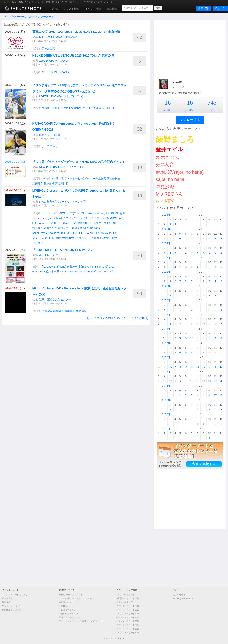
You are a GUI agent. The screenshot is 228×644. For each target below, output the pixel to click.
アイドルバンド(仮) (44, 238)
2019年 (166, 314)
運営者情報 (7, 598)
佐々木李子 (53, 272)
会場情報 (112, 9)
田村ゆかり (64, 606)
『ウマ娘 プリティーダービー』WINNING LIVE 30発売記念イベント (79, 162)
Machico (90, 178)
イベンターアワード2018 (128, 629)
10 (198, 324)
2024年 (166, 243)
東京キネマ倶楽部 (50, 135)
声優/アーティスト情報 (66, 9)
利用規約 (6, 602)
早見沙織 (165, 187)
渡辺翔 (86, 108)
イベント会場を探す (125, 602)
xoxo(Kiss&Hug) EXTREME (103, 213)
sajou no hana (92, 228)
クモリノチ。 (71, 218)
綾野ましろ (175, 139)
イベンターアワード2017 (128, 625)
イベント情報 (93, 9)
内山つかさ (50, 228)
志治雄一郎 (109, 108)
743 (212, 102)
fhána (45, 267)
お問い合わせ (179, 595)
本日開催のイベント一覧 (127, 598)
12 (192, 367)
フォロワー (190, 110)
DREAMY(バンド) (105, 233)
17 (215, 381)
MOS (62, 213)
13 (204, 324)
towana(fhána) (58, 267)
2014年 (166, 386)
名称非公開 (80, 223)
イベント (212, 110)
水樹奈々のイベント (68, 602)
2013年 (166, 400)
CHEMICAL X (69, 233)
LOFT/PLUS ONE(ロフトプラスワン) (61, 96)
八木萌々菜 (76, 228)
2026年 (166, 215)
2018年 (166, 329)
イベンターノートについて (15, 595)
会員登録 (203, 8)
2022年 (166, 272)
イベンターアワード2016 (128, 621)
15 (180, 367)
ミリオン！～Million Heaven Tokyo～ (98, 238)
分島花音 (165, 165)
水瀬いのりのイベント (69, 614)
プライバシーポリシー (13, 606)
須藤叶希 (38, 183)
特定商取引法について (13, 610)
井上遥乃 (101, 178)
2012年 (166, 414)
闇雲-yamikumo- (66, 238)
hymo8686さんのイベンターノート (33, 17)
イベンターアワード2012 (128, 606)
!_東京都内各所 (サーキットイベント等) (63, 202)
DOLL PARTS (86, 233)
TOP (5, 17)
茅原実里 (47, 311)
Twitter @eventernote (183, 598)
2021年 (166, 286)
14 (186, 367)
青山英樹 (70, 311)
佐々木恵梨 (165, 201)
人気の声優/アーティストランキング (76, 598)
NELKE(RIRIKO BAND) (56, 72)
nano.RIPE (39, 272)
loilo (35, 223)
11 (170, 352)
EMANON (111, 218)
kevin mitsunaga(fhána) (101, 267)
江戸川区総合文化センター (55, 299)
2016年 (166, 357)
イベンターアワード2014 (128, 614)
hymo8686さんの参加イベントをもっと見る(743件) (118, 318)
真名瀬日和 (62, 183)
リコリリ (38, 243)
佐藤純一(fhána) (77, 267)
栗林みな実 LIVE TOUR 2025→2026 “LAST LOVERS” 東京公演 (76, 32)
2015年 (166, 372)
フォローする (190, 120)
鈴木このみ (168, 157)
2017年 (166, 343)
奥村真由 (63, 228)
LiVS (121, 218)
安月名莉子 (52, 223)
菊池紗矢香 (114, 178)
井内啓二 (47, 108)
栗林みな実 (48, 48)
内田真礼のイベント (68, 610)
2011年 (166, 429)
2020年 (166, 300)
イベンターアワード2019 (128, 633)
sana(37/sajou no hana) (67, 108)
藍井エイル (169, 149)
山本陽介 (58, 311)
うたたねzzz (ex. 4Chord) (48, 218)
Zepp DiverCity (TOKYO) (54, 61)
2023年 (166, 257)
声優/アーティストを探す (71, 595)
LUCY (55, 213)
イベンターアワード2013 (128, 610)
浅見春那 (38, 228)
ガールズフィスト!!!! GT (102, 223)
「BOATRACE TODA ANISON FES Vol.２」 (63, 250)
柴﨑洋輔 (81, 311)
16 (168, 102)
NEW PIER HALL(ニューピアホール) (61, 167)
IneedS (46, 213)
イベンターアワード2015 (128, 617)
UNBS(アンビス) (76, 213)
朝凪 (122, 213)
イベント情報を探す (125, 595)
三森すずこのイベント (69, 617)
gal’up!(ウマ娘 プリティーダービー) (63, 178)
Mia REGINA (169, 194)
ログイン (220, 8)
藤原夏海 (49, 183)
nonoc (41, 223)
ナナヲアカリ (50, 146)
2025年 (166, 229)
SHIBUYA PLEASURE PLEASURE (60, 37)
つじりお (99, 218)
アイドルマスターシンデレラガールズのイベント (82, 621)
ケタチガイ (87, 218)
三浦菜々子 (66, 223)
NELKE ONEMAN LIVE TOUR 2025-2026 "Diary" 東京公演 (73, 56)
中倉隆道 (96, 108)
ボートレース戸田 (50, 255)
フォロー (168, 110)
